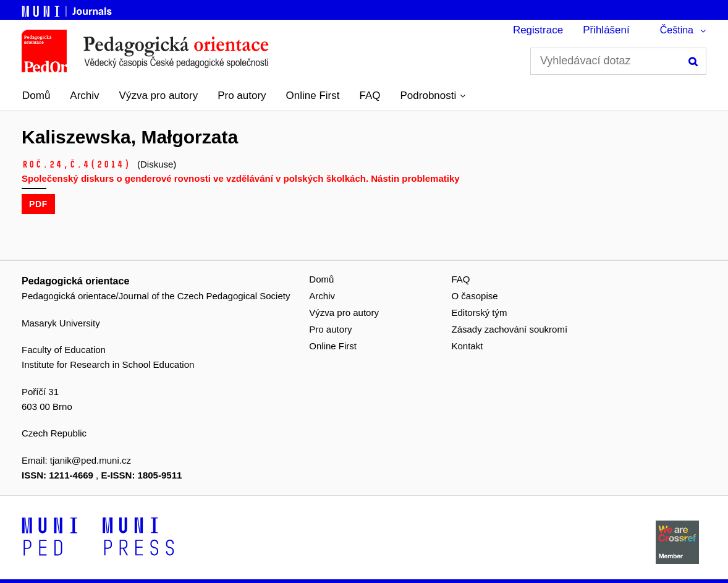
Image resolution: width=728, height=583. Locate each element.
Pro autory (242, 96)
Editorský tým (480, 313)
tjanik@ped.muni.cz (91, 460)
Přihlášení (606, 30)
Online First (313, 96)
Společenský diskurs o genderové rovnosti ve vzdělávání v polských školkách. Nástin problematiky (241, 178)
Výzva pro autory (159, 96)
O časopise (475, 296)
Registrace (538, 30)
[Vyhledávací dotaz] (618, 61)
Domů (36, 96)
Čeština (677, 30)
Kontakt (468, 346)
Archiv (84, 96)
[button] (433, 96)
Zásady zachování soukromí (510, 329)
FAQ (370, 96)
